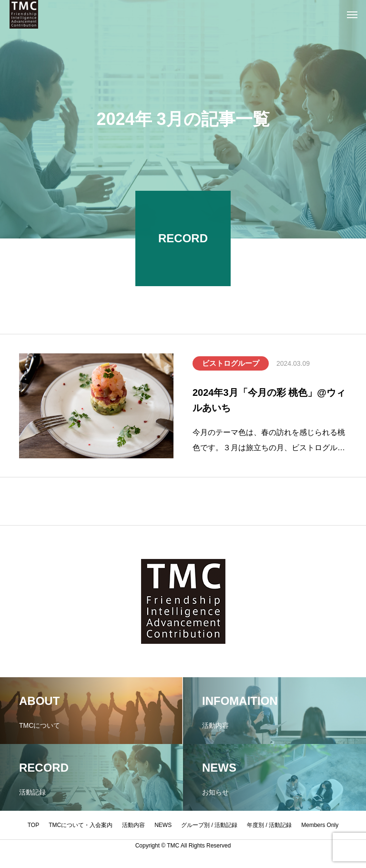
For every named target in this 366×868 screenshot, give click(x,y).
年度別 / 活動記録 (269, 825)
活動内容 (133, 825)
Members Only (320, 825)
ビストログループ (231, 364)
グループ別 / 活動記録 (209, 825)
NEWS (163, 825)
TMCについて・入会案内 (81, 825)
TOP (33, 825)
